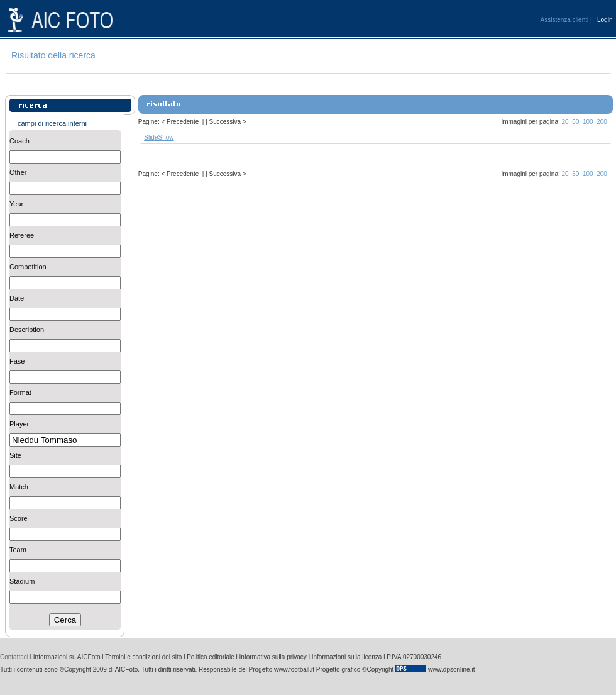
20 (565, 122)
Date (17, 298)
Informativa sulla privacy (273, 657)
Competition (28, 267)
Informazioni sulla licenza (347, 657)
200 (602, 122)
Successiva (225, 122)
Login (605, 20)
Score (19, 518)
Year (16, 204)
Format (20, 392)
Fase (17, 361)
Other (18, 172)
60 (575, 122)
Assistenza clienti (565, 20)
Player (19, 424)
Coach (19, 141)
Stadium (22, 581)
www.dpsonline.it (451, 670)
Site (15, 455)
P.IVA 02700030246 (414, 657)
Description (27, 330)
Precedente (183, 122)
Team (18, 550)
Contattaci (14, 657)
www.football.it (294, 670)
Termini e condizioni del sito (143, 657)
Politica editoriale (211, 657)
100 (588, 122)
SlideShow (159, 137)
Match (19, 487)
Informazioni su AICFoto (67, 657)
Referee (22, 235)
